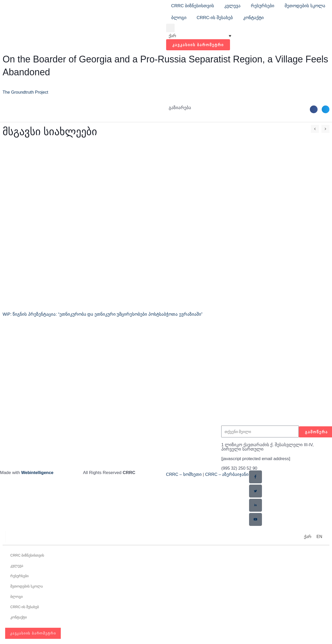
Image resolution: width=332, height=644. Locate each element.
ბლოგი (179, 18)
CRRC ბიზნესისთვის (193, 6)
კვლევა (232, 6)
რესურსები (263, 6)
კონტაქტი (253, 18)
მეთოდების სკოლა (305, 6)
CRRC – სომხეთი (184, 474)
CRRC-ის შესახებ (215, 18)
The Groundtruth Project (26, 92)
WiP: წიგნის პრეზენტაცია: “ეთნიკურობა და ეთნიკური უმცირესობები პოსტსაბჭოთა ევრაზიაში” (103, 314)
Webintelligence (38, 473)
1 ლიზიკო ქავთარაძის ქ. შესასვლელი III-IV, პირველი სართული (268, 447)
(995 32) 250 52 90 (240, 468)
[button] (170, 28)
